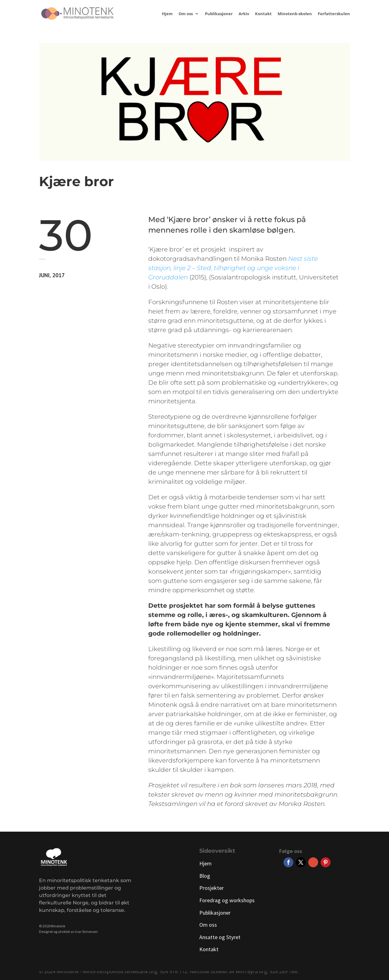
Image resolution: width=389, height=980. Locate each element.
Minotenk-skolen (295, 14)
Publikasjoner (219, 14)
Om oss (186, 14)
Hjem (167, 14)
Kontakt (263, 14)
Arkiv (244, 14)
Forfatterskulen (334, 14)
